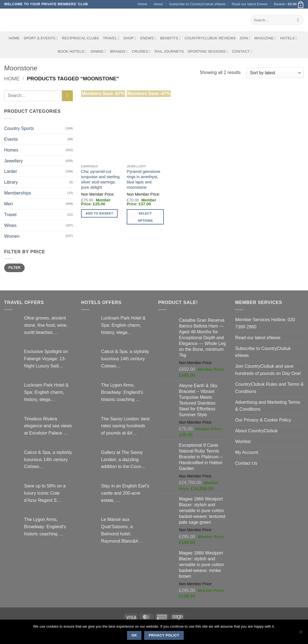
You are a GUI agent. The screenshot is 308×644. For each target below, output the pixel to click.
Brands (119, 51)
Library (11, 182)
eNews (148, 38)
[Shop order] (275, 73)
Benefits (170, 38)
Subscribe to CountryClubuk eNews (197, 4)
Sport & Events (41, 38)
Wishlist (243, 441)
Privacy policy (164, 635)
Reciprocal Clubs (80, 38)
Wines (10, 225)
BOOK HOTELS (72, 51)
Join (245, 38)
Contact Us (246, 463)
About (158, 4)
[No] (301, 633)
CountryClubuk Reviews (210, 38)
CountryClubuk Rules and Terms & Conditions (270, 388)
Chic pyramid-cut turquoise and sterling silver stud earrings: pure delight (100, 179)
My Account (247, 452)
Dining (98, 51)
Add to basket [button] (99, 213)
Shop (130, 38)
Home (142, 4)
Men (8, 204)
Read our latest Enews (250, 4)
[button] (289, 4)
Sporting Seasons (208, 51)
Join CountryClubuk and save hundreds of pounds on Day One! (268, 370)
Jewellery (13, 161)
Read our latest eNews (258, 338)
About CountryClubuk (257, 431)
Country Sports (19, 128)
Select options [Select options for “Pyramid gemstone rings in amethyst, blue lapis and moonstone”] (145, 217)
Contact (242, 51)
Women (12, 236)
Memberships (18, 193)
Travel (111, 38)
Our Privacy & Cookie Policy (263, 420)
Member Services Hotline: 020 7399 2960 (265, 323)
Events (11, 139)
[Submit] (298, 20)
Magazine (265, 38)
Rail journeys (169, 51)
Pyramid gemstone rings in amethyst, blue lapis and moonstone (143, 179)
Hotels (289, 38)
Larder (11, 171)
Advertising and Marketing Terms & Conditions (268, 406)
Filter (14, 268)
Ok (134, 635)
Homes (11, 150)
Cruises (141, 51)
